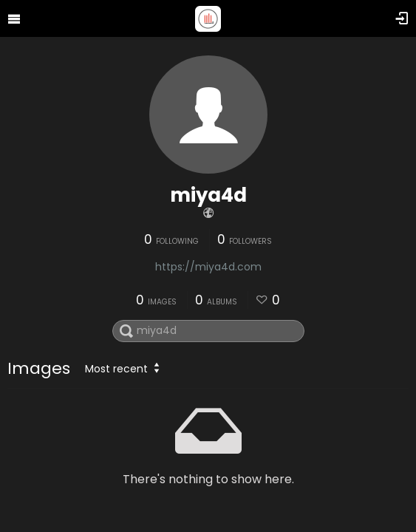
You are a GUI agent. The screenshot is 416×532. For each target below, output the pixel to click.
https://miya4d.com (208, 267)
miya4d (208, 195)
